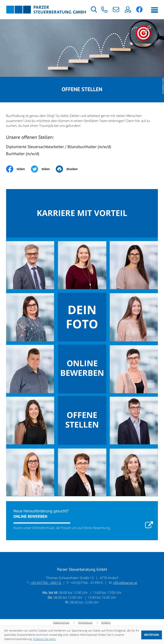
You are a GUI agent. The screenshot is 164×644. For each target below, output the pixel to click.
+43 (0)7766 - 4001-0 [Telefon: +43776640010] (46, 583)
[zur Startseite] (46, 10)
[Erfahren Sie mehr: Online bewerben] (82, 521)
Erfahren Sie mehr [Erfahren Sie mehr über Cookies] (44, 639)
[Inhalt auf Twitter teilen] (43, 169)
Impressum (85, 622)
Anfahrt (106, 622)
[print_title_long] (70, 169)
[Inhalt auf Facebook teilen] (19, 169)
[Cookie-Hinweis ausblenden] (152, 635)
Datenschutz (61, 622)
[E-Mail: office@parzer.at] (116, 9)
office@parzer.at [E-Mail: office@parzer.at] (125, 583)
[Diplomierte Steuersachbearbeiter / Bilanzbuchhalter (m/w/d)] (82, 148)
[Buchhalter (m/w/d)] (82, 155)
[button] (104, 9)
